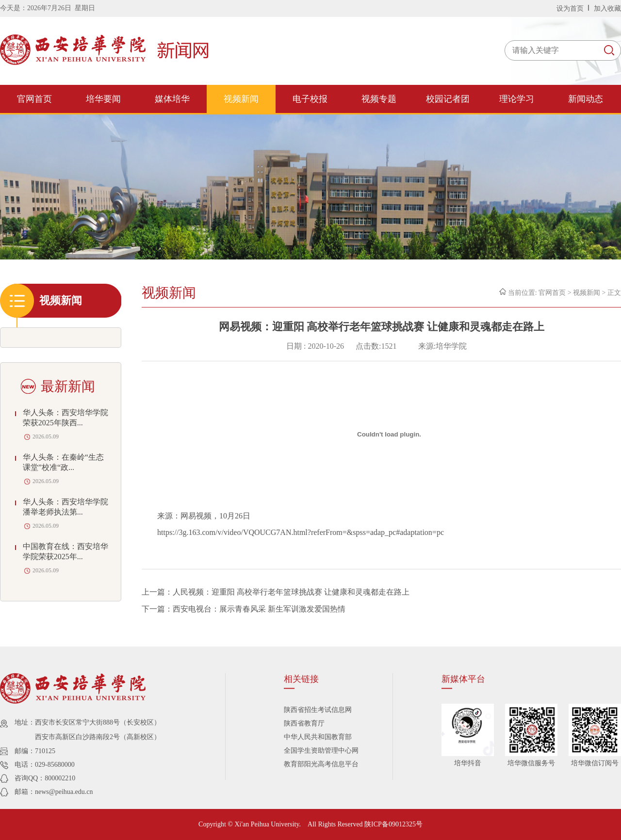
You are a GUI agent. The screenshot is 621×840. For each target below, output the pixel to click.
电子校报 (310, 99)
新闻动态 (586, 99)
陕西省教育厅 (304, 723)
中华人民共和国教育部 (318, 737)
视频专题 (379, 99)
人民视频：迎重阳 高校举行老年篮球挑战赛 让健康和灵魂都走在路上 (291, 592)
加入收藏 (607, 8)
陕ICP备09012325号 (393, 824)
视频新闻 (241, 99)
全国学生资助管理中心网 (321, 751)
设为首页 (571, 8)
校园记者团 (448, 99)
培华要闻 (103, 99)
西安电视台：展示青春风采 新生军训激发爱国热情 (259, 609)
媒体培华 (172, 99)
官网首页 (34, 99)
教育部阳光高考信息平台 (321, 764)
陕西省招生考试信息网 (318, 710)
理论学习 (517, 99)
